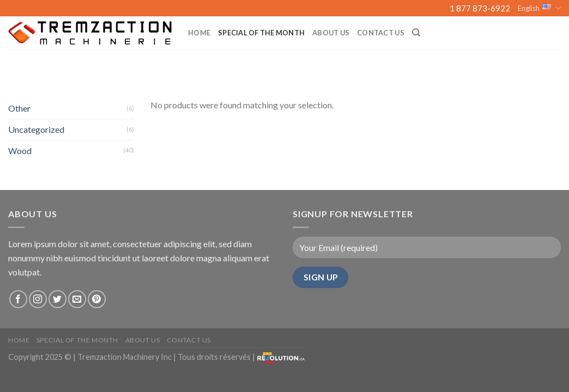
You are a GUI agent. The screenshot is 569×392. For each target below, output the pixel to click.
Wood (20, 151)
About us (331, 33)
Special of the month (261, 33)
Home (199, 33)
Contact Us (381, 33)
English (539, 8)
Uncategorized (36, 129)
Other (19, 108)
